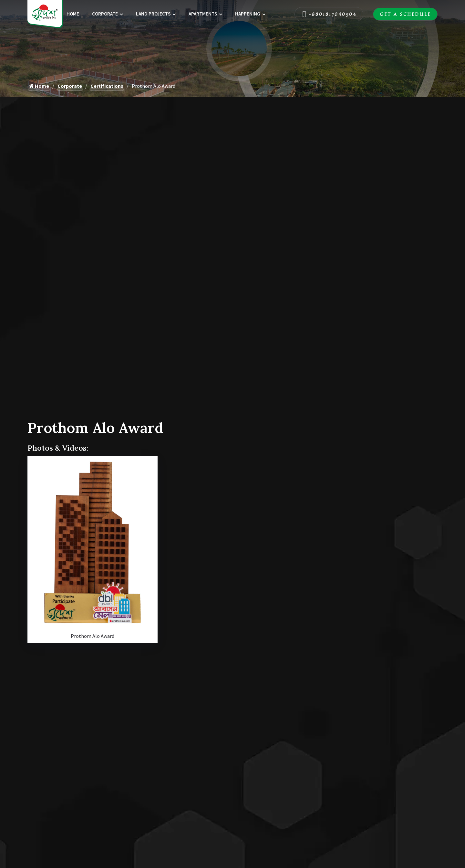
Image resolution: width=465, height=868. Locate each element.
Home (73, 14)
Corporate (105, 14)
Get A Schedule (405, 14)
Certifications (107, 86)
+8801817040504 (329, 14)
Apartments (203, 14)
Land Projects (153, 14)
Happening (248, 14)
